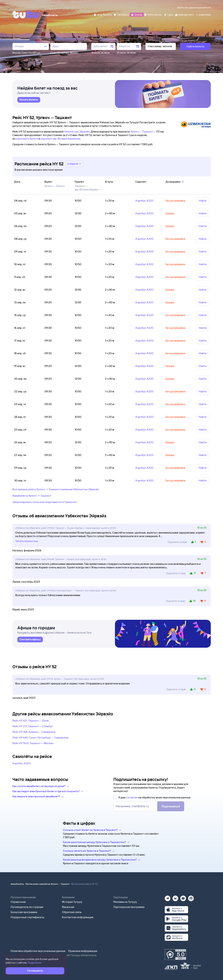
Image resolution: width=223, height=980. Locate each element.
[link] (29, 100)
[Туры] (168, 14)
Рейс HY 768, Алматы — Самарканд (34, 732)
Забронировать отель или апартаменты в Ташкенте (45, 502)
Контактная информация (78, 917)
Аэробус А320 (21, 763)
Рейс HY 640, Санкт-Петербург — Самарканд (40, 738)
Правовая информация (83, 951)
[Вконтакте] (175, 897)
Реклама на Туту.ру (125, 902)
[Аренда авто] (184, 14)
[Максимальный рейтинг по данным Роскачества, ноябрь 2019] (175, 955)
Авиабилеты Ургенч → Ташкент (32, 496)
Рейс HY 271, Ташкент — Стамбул (33, 726)
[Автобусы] (121, 14)
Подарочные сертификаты (27, 917)
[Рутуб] (191, 897)
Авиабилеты (17, 884)
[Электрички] (153, 14)
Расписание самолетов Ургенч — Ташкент (48, 884)
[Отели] (137, 14)
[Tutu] (26, 15)
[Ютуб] (183, 897)
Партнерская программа (129, 907)
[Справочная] (203, 14)
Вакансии (68, 907)
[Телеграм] (168, 897)
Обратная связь (72, 912)
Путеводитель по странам (27, 907)
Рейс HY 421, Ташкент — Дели (31, 721)
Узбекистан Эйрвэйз (77, 132)
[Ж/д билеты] (103, 14)
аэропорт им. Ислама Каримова (60, 139)
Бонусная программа (24, 912)
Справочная (18, 902)
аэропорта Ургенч (27, 139)
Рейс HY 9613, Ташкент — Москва (33, 743)
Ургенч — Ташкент (142, 132)
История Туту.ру (72, 902)
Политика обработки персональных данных (38, 951)
